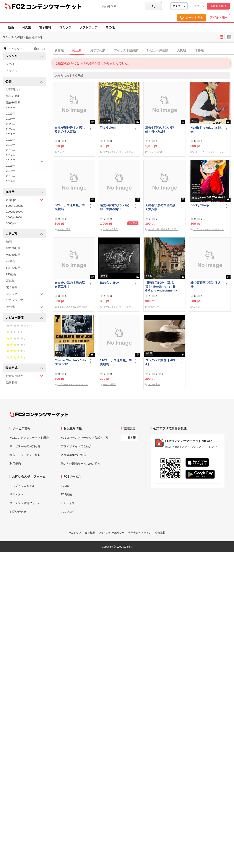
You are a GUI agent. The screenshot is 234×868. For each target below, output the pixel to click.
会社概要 (90, 533)
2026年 (11, 108)
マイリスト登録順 (126, 50)
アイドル (12, 71)
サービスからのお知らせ (25, 446)
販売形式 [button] (24, 368)
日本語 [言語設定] (132, 438)
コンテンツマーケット (54, 7)
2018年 (11, 150)
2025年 (11, 114)
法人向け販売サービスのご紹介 (81, 464)
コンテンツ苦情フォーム (25, 503)
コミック (65, 27)
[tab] (143, 51)
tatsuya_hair (154, 384)
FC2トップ (75, 533)
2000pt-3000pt (15, 217)
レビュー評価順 (158, 50)
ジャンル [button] (24, 56)
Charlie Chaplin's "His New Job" (70, 362)
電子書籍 (45, 27)
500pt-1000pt (14, 206)
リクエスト (17, 494)
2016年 (25, 161)
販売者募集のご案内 (74, 455)
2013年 (11, 176)
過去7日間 (12, 96)
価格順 (199, 50)
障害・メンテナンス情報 (25, 455)
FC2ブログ (68, 512)
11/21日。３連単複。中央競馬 (116, 362)
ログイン (199, 6)
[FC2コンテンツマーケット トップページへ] (39, 414)
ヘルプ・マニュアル (22, 486)
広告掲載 (160, 533)
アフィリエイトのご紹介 (76, 446)
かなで (197, 307)
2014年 (11, 171)
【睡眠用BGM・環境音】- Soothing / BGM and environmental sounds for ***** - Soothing (161, 287)
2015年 (11, 166)
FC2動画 (66, 494)
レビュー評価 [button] (24, 318)
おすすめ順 (98, 50)
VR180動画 (13, 248)
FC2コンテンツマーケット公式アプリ (85, 438)
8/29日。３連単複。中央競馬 (70, 207)
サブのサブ (153, 307)
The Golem (108, 128)
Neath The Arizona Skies (206, 129)
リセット (40, 49)
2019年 (11, 145)
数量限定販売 (25, 376)
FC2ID (65, 486)
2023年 (11, 124)
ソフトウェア (88, 27)
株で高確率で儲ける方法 (206, 285)
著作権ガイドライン (140, 533)
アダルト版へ (219, 18)
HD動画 (11, 274)
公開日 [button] (24, 82)
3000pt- (11, 223)
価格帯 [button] (24, 192)
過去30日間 (13, 102)
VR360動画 (13, 255)
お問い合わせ (18, 512)
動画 (11, 27)
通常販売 (12, 382)
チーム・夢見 (64, 229)
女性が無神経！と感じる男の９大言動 (70, 129)
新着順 (59, 50)
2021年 (11, 134)
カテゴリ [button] (24, 234)
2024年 (11, 119)
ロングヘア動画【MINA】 (160, 362)
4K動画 (11, 261)
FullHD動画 (13, 268)
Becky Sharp (200, 205)
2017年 (11, 155)
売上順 (77, 50)
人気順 (181, 50)
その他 (110, 27)
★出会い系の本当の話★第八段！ (160, 207)
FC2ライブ (68, 503)
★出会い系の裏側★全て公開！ (163, 229)
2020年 (11, 140)
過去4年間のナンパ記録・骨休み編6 (160, 129)
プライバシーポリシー (112, 533)
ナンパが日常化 (156, 152)
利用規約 (15, 464)
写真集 (26, 27)
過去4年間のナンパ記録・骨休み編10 (114, 207)
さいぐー (62, 152)
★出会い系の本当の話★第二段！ (70, 285)
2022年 (11, 129)
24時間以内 (13, 89)
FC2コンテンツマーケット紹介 (29, 438)
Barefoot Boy (109, 283)
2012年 (11, 181)
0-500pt (25, 200)
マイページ (179, 6)
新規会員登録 (218, 6)
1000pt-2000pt (15, 212)
